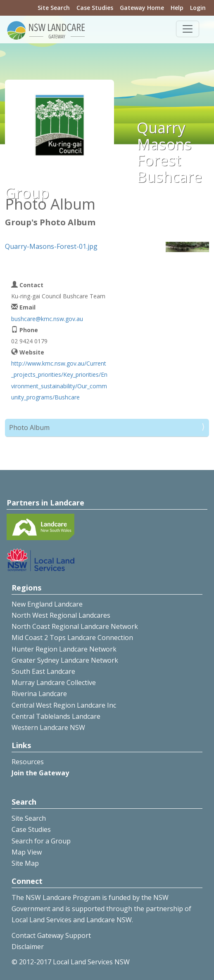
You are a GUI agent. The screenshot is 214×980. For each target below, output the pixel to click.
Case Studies (95, 8)
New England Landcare (47, 604)
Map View (27, 852)
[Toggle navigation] (188, 29)
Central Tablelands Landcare (56, 716)
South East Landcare (43, 671)
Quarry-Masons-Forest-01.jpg (51, 246)
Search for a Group (41, 841)
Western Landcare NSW (48, 727)
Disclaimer (28, 947)
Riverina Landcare (39, 694)
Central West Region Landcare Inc (64, 705)
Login (198, 8)
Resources (28, 762)
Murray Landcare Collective (54, 682)
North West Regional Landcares (61, 615)
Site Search (54, 8)
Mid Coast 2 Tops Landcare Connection (72, 638)
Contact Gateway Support (51, 935)
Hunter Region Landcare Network (64, 649)
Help (177, 8)
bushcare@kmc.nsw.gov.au (47, 319)
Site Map (25, 863)
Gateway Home (142, 8)
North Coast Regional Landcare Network (75, 626)
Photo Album (29, 427)
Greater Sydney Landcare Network (65, 660)
